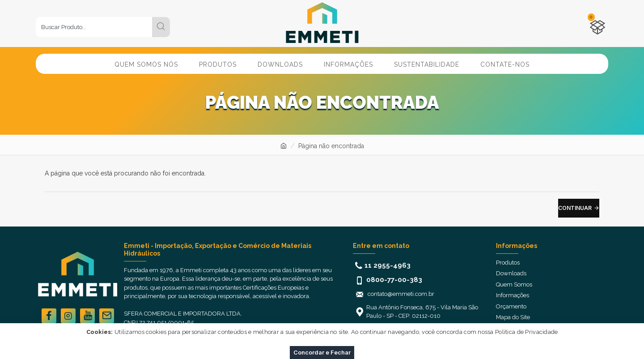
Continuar (575, 208)
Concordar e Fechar (322, 352)
